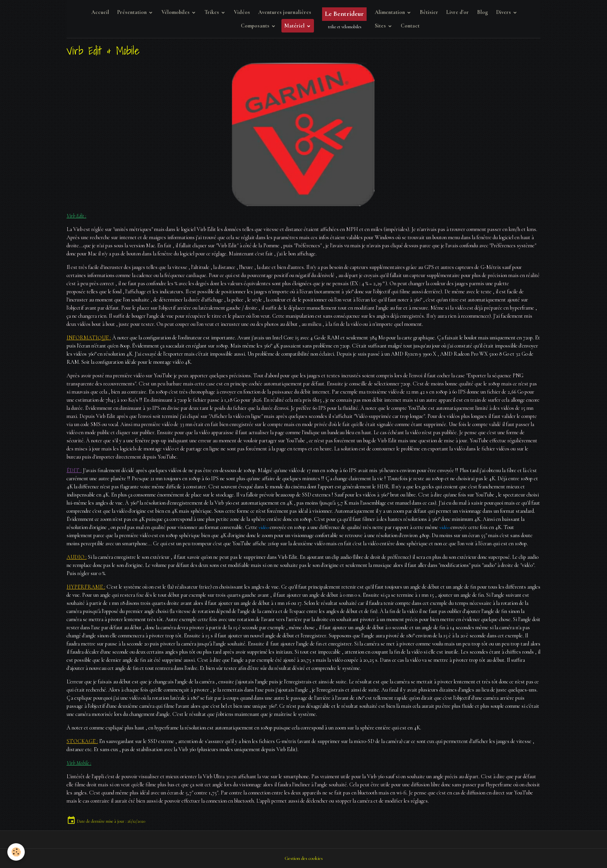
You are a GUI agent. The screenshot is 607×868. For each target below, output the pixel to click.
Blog (483, 12)
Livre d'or (458, 12)
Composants (256, 26)
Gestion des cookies (303, 858)
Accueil (100, 12)
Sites (381, 26)
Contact (410, 26)
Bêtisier (429, 12)
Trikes (212, 12)
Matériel (295, 26)
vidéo (264, 527)
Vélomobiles (176, 12)
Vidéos (242, 12)
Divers (504, 12)
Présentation (133, 12)
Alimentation (390, 12)
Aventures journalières (285, 12)
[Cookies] (16, 852)
